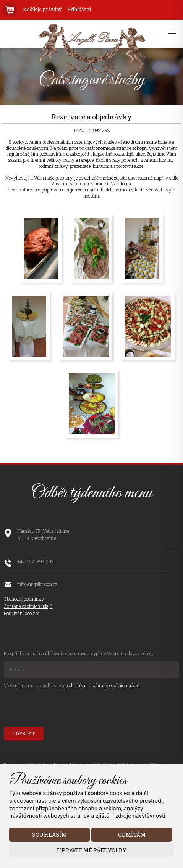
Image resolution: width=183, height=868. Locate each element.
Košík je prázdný (42, 9)
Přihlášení (79, 9)
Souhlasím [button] (49, 835)
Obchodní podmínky (24, 599)
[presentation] (62, 708)
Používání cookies (22, 613)
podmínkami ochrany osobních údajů (102, 685)
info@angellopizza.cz (37, 584)
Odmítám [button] (132, 835)
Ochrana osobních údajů (28, 606)
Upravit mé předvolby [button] (92, 850)
